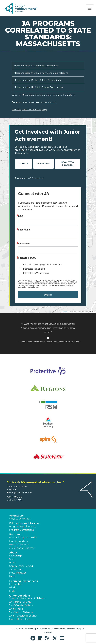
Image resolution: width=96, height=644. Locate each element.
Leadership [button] (15, 556)
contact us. (50, 102)
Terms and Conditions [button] (23, 629)
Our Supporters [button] (18, 541)
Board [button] (13, 563)
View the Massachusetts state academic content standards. (44, 95)
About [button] (13, 553)
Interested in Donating (34, 269)
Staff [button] (12, 559)
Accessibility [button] (58, 629)
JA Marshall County (20, 602)
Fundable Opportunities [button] (23, 538)
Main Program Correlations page (29, 109)
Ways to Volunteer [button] (20, 519)
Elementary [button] (16, 584)
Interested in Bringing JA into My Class (43, 265)
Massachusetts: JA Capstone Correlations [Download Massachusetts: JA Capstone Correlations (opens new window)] (36, 66)
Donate (23, 164)
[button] (34, 638)
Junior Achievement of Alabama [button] (27, 598)
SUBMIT (48, 295)
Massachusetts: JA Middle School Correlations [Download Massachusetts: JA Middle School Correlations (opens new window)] (38, 87)
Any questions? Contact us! (29, 178)
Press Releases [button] (18, 573)
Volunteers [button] (16, 516)
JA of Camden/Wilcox (21, 605)
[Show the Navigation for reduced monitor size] (90, 8)
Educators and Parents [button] (24, 523)
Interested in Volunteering (36, 273)
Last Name (24, 244)
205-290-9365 (15, 500)
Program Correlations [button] (21, 530)
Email (21, 216)
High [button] (12, 591)
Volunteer (43, 164)
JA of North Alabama (21, 612)
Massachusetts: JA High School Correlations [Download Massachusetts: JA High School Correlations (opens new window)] (37, 80)
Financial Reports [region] (19, 544)
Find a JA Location (19, 619)
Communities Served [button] (21, 566)
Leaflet (64, 312)
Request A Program (68, 164)
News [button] (12, 576)
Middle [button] (13, 588)
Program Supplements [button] (22, 526)
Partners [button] (15, 534)
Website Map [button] (73, 629)
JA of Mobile (16, 609)
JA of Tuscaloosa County (23, 616)
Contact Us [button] (15, 497)
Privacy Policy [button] (43, 629)
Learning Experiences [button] (24, 581)
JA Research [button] (16, 570)
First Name (24, 230)
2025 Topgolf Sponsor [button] (22, 548)
